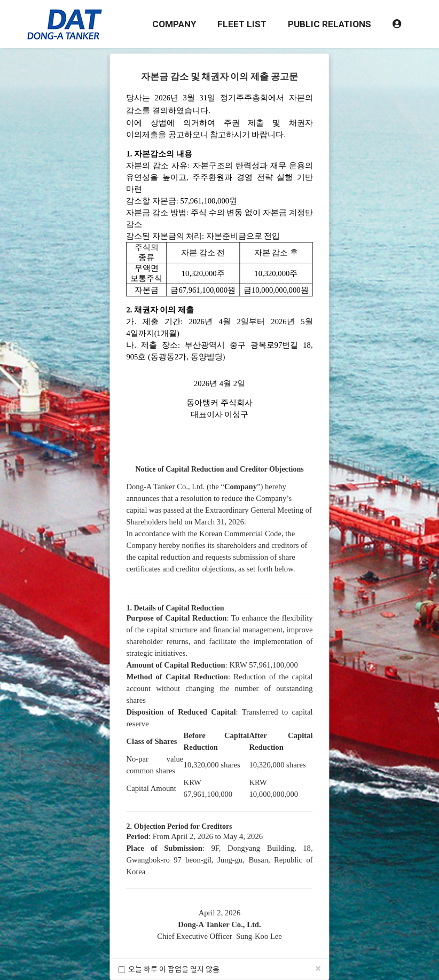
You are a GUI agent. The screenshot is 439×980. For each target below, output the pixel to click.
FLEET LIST (242, 24)
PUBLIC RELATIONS (330, 24)
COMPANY (174, 24)
